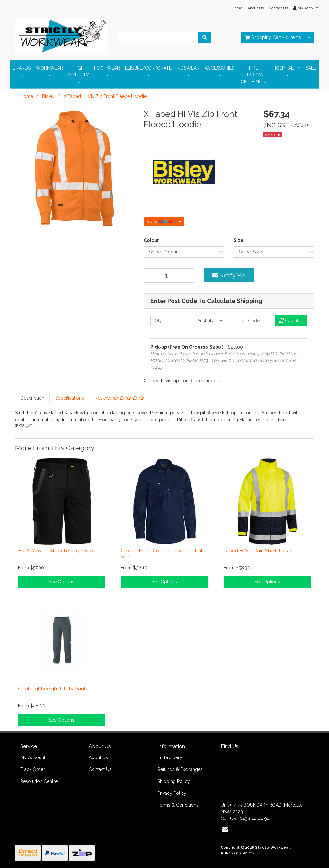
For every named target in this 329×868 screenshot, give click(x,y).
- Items (273, 37)
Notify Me (229, 275)
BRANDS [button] (22, 68)
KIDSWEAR (188, 68)
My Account (33, 757)
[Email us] (225, 829)
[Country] (208, 321)
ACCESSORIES (219, 68)
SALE (311, 68)
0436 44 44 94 (254, 819)
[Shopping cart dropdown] (309, 37)
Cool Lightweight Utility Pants (53, 689)
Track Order (33, 769)
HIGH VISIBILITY (79, 71)
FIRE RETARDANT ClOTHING (254, 75)
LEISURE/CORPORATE (148, 68)
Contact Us (278, 8)
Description (32, 398)
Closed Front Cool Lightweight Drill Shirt (162, 554)
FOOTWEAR (107, 68)
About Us (256, 8)
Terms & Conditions (178, 805)
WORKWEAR (49, 68)
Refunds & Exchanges (180, 769)
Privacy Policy (172, 793)
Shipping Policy (174, 781)
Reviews (119, 398)
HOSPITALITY (287, 68)
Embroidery (170, 757)
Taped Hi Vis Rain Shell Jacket (258, 550)
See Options (62, 582)
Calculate (292, 321)
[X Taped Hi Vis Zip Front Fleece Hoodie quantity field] (169, 275)
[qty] (166, 321)
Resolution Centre (39, 781)
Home (237, 8)
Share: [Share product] (162, 221)
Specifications (70, 398)
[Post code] (249, 321)
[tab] (32, 398)
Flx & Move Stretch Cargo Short (57, 550)
